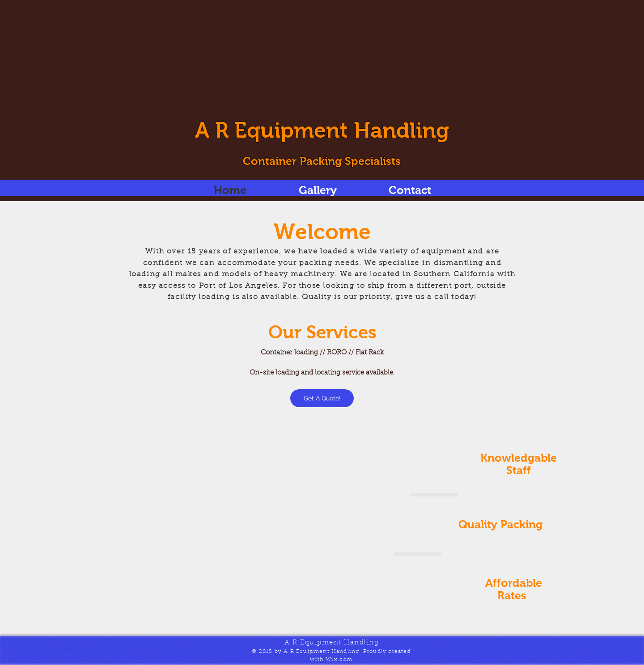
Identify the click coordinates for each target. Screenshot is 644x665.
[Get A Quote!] (322, 398)
